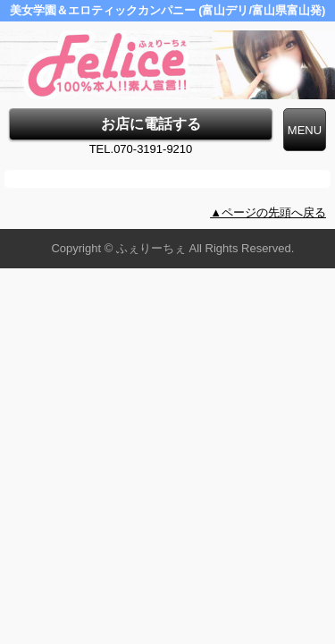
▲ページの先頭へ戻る (268, 212)
